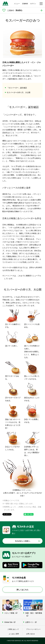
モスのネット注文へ (23, 541)
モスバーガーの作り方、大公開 (18, 92)
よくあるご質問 (14, 634)
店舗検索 (25, 4)
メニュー (17, 4)
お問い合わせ (30, 634)
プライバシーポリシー (33, 629)
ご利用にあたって (13, 629)
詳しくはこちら (23, 590)
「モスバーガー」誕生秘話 (17, 88)
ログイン (33, 4)
